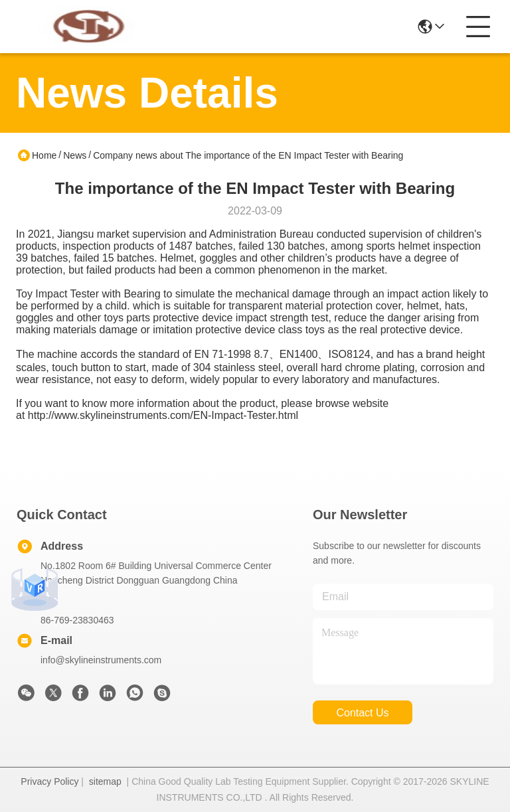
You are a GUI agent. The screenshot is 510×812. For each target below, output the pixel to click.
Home (44, 155)
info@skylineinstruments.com (101, 660)
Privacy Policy (49, 781)
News (75, 155)
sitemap (105, 781)
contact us (362, 713)
